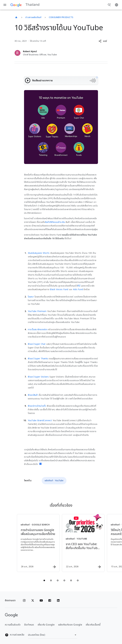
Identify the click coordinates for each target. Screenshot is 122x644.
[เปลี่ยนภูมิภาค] (53, 635)
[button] (103, 41)
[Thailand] (16, 17)
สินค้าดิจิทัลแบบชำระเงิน (55, 222)
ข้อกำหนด (29, 625)
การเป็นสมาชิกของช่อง (38, 330)
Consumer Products (61, 17)
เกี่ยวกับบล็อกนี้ (93, 625)
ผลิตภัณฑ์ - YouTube (54, 481)
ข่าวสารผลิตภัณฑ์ (33, 17)
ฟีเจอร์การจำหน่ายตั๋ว (37, 406)
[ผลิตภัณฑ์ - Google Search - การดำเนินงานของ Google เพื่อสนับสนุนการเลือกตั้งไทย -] (38, 543)
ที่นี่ (79, 286)
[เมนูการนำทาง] (5, 5)
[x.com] (33, 600)
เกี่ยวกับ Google (46, 625)
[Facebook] (50, 600)
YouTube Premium (37, 311)
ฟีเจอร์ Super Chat (37, 344)
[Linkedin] (58, 600)
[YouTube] (41, 600)
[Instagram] (24, 600)
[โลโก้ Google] (11, 615)
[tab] (44, 580)
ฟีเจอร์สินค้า (33, 395)
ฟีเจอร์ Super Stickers (38, 377)
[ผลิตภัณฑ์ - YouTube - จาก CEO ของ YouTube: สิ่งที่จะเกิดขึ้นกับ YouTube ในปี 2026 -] (83, 543)
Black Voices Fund (59, 289)
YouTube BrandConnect (40, 421)
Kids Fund (78, 289)
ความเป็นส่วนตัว (13, 625)
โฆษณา (31, 297)
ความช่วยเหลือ (15, 635)
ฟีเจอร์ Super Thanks (38, 359)
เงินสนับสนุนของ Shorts (39, 253)
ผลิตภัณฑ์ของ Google (70, 625)
